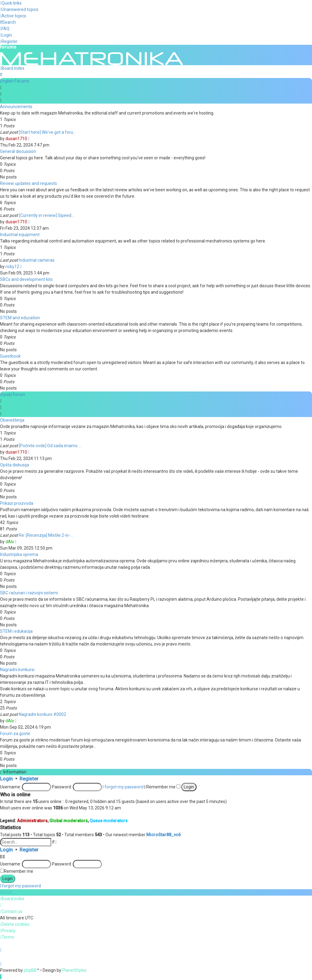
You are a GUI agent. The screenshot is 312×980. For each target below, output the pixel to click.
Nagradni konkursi (17, 669)
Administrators (32, 820)
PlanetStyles (74, 970)
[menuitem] (19, 9)
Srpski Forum (13, 394)
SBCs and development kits (26, 279)
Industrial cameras (37, 260)
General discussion (18, 151)
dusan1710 (16, 138)
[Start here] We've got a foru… (47, 132)
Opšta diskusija (14, 464)
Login (6, 778)
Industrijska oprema (19, 554)
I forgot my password (123, 786)
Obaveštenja (12, 419)
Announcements (16, 106)
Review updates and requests (28, 183)
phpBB (30, 970)
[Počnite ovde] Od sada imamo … (50, 445)
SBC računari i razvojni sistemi (29, 592)
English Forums (15, 80)
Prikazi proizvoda (17, 503)
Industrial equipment (20, 234)
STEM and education (20, 317)
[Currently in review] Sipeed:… (47, 215)
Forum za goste (15, 733)
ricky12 (12, 266)
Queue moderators (109, 820)
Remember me (163, 786)
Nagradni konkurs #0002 (43, 714)
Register (29, 778)
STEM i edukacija (16, 631)
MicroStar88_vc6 (163, 834)
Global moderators (69, 820)
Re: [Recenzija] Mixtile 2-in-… (46, 535)
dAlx (10, 541)
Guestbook (10, 356)
